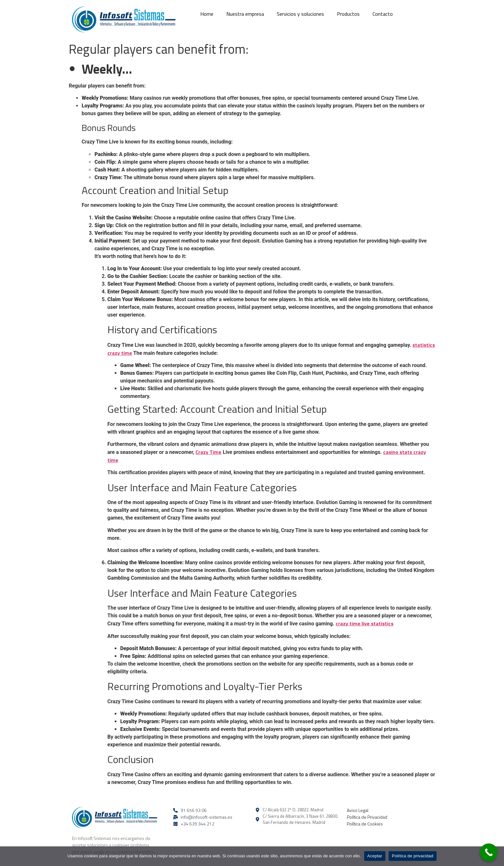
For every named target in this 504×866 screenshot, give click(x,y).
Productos (348, 14)
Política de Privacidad (367, 817)
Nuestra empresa (245, 14)
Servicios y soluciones (300, 14)
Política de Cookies (365, 824)
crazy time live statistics (364, 623)
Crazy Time (208, 452)
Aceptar (375, 856)
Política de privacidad (413, 856)
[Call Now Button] (489, 852)
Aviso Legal (358, 810)
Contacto (383, 14)
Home (207, 14)
